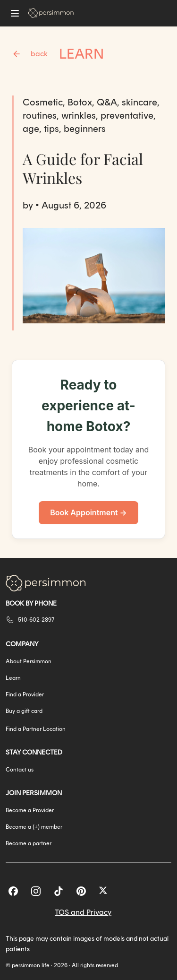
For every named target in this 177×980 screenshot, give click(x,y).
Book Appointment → (88, 512)
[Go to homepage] (51, 13)
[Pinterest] (81, 891)
